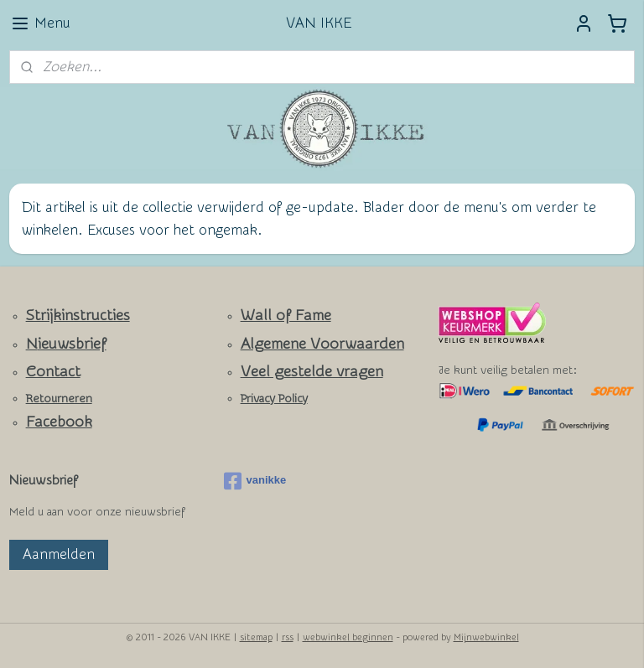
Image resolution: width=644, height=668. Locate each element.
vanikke (255, 481)
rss (288, 637)
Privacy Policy (274, 399)
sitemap (256, 637)
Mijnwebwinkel (486, 637)
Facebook (59, 422)
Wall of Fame (286, 316)
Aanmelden (59, 554)
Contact (53, 372)
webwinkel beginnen (348, 637)
